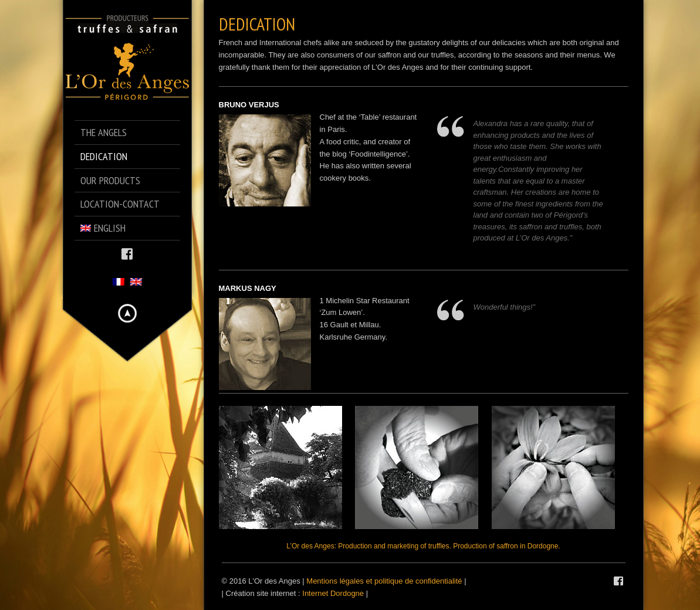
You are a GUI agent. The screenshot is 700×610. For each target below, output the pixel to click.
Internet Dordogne (333, 593)
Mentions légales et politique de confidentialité (384, 581)
